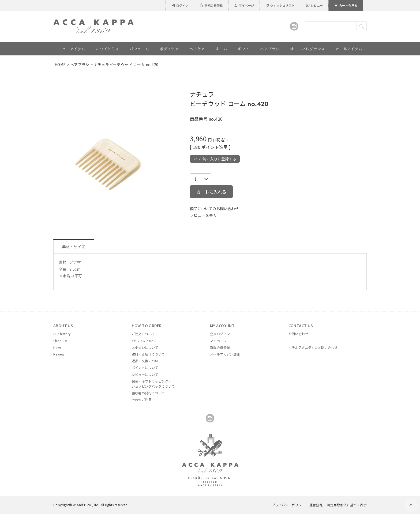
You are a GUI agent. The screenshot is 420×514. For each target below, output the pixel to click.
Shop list (60, 341)
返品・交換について (147, 361)
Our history (62, 334)
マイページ (244, 5)
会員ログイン (220, 334)
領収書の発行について (148, 393)
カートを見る (346, 5)
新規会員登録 (211, 5)
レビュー (314, 5)
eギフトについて (144, 341)
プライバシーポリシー (288, 505)
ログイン (180, 5)
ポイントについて (145, 367)
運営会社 (316, 505)
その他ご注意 (142, 400)
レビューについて (145, 374)
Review (59, 354)
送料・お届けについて (148, 354)
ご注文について (143, 334)
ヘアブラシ (80, 65)
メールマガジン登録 (225, 354)
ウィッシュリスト (280, 5)
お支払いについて (145, 347)
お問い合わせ (298, 334)
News (57, 347)
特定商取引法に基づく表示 (347, 505)
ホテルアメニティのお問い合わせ (313, 347)
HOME (60, 65)
